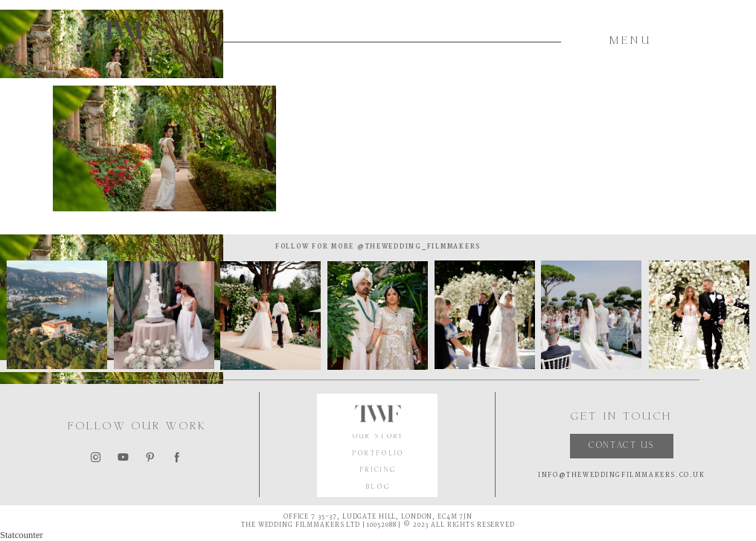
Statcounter (22, 535)
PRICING (378, 471)
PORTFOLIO (379, 454)
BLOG (378, 488)
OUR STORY (379, 437)
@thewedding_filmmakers (417, 247)
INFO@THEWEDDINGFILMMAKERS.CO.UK (621, 475)
